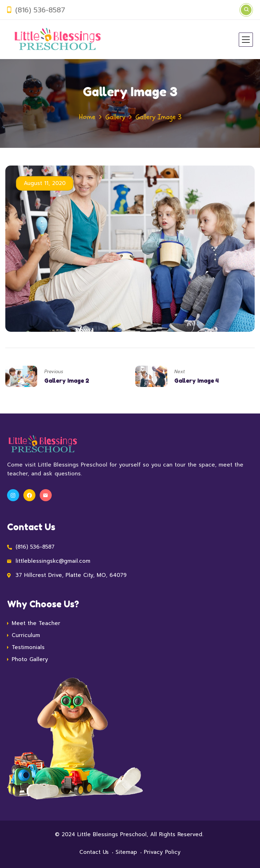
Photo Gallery (30, 659)
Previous (54, 372)
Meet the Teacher (36, 623)
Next (180, 372)
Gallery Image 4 (196, 381)
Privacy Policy (162, 852)
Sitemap (126, 852)
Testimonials (28, 647)
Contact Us (94, 852)
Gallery (115, 117)
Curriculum (26, 635)
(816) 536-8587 (40, 10)
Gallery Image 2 (67, 381)
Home (87, 117)
